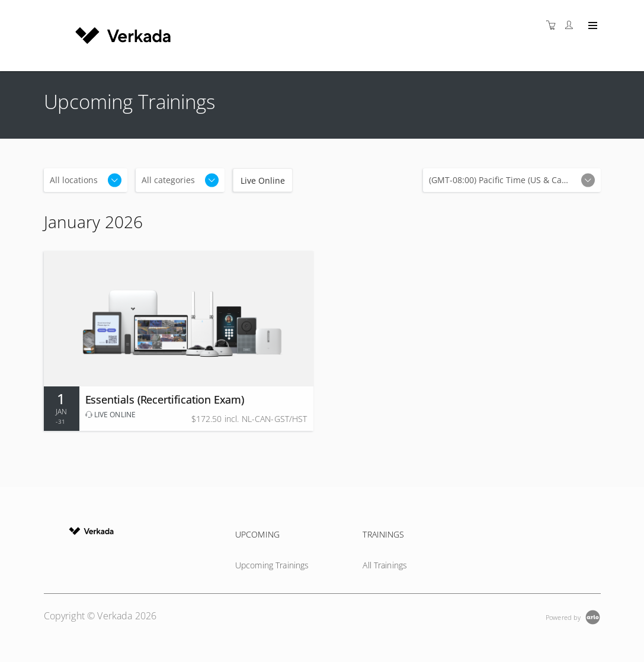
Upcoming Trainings (272, 565)
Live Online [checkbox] (263, 180)
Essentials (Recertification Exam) (165, 399)
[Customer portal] (572, 25)
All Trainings (385, 565)
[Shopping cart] (554, 25)
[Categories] (180, 180)
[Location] (86, 180)
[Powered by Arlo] (573, 616)
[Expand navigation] (592, 26)
